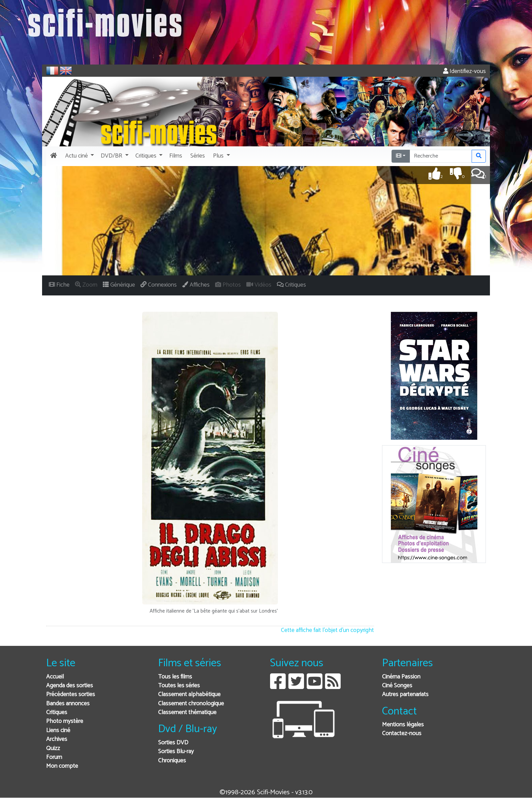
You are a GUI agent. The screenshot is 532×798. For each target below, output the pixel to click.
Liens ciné (58, 731)
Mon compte (62, 766)
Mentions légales (403, 725)
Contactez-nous (402, 734)
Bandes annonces (68, 704)
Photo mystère (65, 721)
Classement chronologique (191, 704)
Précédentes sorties (71, 695)
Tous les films (175, 677)
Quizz (53, 749)
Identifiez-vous (464, 71)
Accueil (55, 677)
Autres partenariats (405, 695)
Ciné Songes (397, 686)
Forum (54, 757)
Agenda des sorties (70, 686)
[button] (79, 156)
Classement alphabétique (189, 695)
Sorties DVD (173, 743)
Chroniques (172, 761)
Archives (57, 739)
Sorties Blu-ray (176, 752)
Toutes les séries (179, 686)
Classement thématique (187, 713)
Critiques (57, 713)
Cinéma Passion (401, 677)
